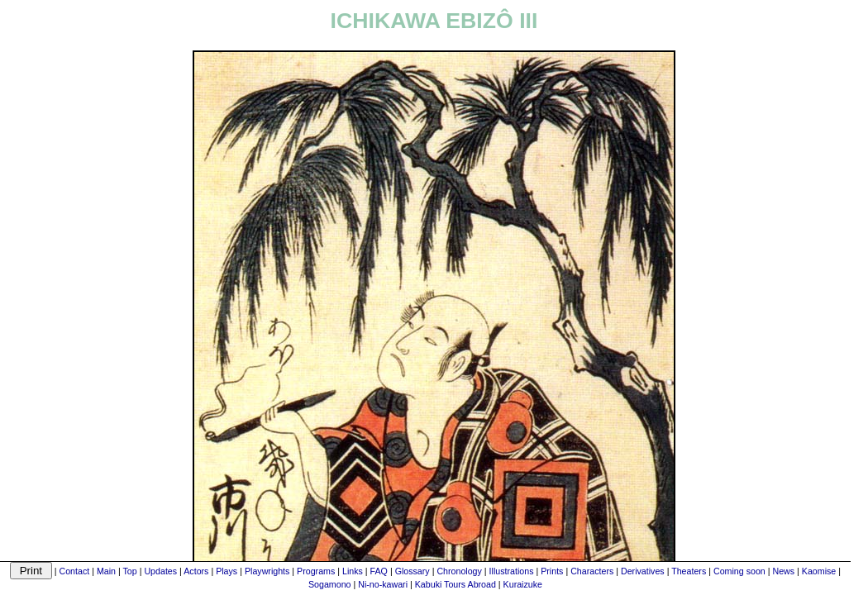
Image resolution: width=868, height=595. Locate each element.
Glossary (413, 571)
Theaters (689, 571)
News (783, 571)
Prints (552, 571)
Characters (592, 571)
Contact (74, 571)
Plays (227, 571)
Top (130, 571)
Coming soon (739, 571)
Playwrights (267, 571)
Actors (196, 571)
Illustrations (512, 571)
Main (106, 571)
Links (353, 571)
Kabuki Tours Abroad (455, 584)
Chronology (459, 571)
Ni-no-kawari (383, 584)
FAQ (379, 571)
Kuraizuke (523, 584)
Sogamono (330, 584)
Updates (160, 571)
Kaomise (819, 571)
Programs (316, 571)
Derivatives (643, 571)
